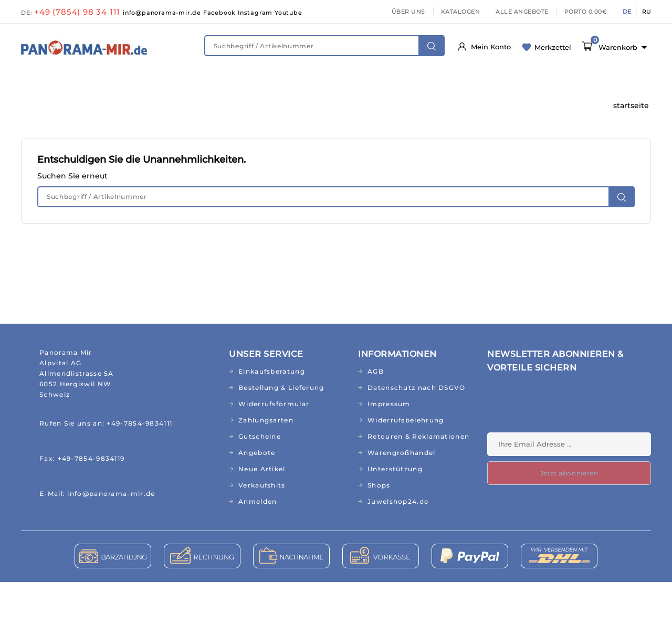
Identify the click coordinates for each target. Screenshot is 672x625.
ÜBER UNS (408, 12)
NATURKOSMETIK (200, 85)
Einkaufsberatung (272, 414)
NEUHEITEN (52, 85)
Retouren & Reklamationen (418, 479)
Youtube (288, 13)
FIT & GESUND (121, 85)
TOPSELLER (361, 106)
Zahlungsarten (266, 463)
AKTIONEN (423, 106)
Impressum (389, 447)
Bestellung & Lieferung (281, 431)
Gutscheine (260, 479)
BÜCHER (124, 106)
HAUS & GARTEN (431, 85)
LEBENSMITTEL (353, 85)
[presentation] (567, 450)
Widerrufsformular (274, 447)
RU (647, 12)
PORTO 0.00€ (586, 12)
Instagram (256, 13)
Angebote (257, 496)
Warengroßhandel (402, 496)
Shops (379, 528)
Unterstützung (395, 512)
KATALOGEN (461, 12)
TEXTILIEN (550, 85)
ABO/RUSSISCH (58, 106)
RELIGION (300, 106)
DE (627, 12)
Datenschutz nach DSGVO (417, 431)
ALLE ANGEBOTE (522, 12)
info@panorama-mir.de (163, 13)
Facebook (220, 13)
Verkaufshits (262, 528)
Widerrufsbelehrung (406, 463)
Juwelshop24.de (398, 544)
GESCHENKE (237, 106)
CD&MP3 (177, 106)
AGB (376, 414)
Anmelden (258, 544)
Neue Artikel (262, 512)
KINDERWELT (279, 85)
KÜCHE (496, 85)
